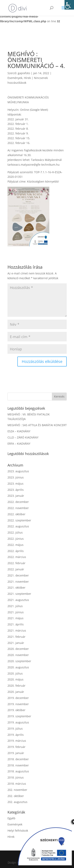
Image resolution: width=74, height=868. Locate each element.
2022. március (17, 557)
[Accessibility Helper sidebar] (69, 5)
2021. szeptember (19, 594)
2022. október (16, 514)
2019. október (16, 710)
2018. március (17, 784)
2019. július (15, 729)
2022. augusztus (18, 526)
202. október (16, 796)
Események (15, 78)
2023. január (16, 496)
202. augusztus (17, 802)
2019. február (16, 747)
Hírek (27, 78)
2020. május (15, 679)
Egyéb (11, 818)
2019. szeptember (19, 716)
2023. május (15, 484)
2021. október (16, 588)
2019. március (17, 741)
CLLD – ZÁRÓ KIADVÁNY (23, 437)
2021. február (16, 637)
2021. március (17, 630)
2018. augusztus (18, 771)
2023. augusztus (18, 471)
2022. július (15, 532)
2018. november (18, 765)
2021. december (18, 575)
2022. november (18, 508)
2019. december (18, 698)
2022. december (18, 502)
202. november (17, 790)
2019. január (16, 753)
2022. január (16, 569)
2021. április (16, 624)
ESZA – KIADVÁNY (19, 431)
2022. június (16, 539)
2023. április (16, 490)
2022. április (16, 551)
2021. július (15, 606)
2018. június (16, 777)
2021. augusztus (18, 600)
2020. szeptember (19, 661)
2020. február (16, 686)
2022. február (16, 563)
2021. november (18, 582)
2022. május (15, 545)
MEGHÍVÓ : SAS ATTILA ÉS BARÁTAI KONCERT (37, 425)
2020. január (16, 692)
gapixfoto (24, 73)
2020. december (18, 649)
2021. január (16, 643)
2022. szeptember (19, 520)
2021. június (16, 612)
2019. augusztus (18, 722)
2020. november (18, 655)
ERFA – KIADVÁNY (19, 444)
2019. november (18, 704)
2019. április (16, 735)
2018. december (18, 759)
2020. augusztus (18, 667)
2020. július (15, 673)
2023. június (16, 477)
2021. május (15, 618)
